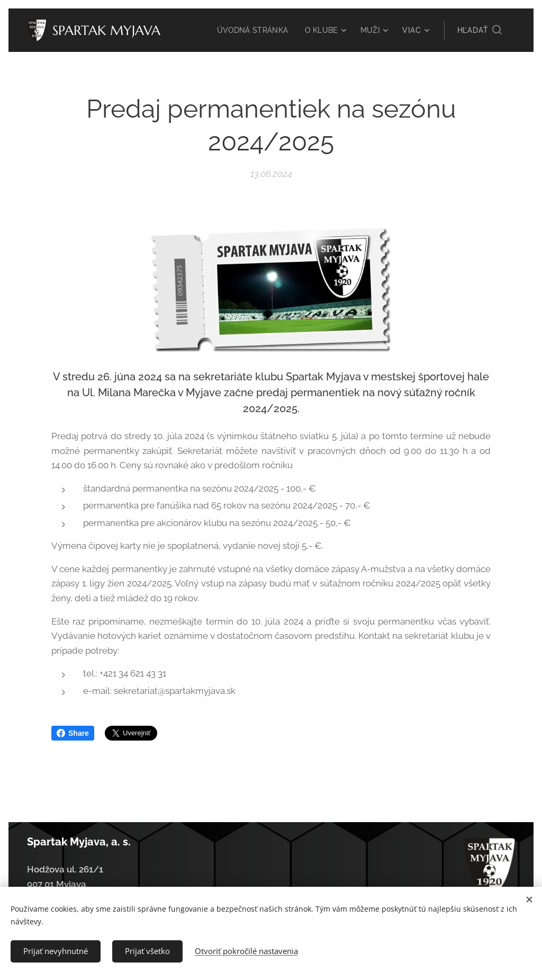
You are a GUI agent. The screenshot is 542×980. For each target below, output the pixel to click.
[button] (480, 30)
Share (73, 733)
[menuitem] (252, 30)
